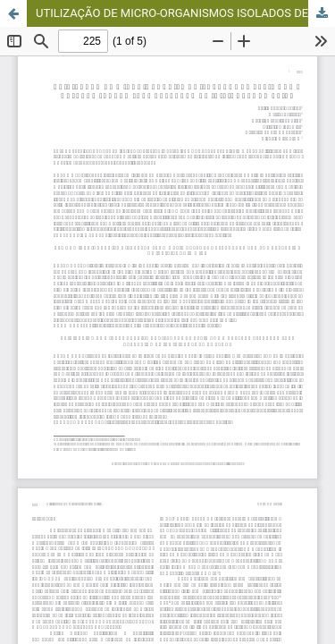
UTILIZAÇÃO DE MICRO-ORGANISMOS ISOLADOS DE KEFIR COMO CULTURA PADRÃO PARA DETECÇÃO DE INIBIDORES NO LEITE (185, 13)
